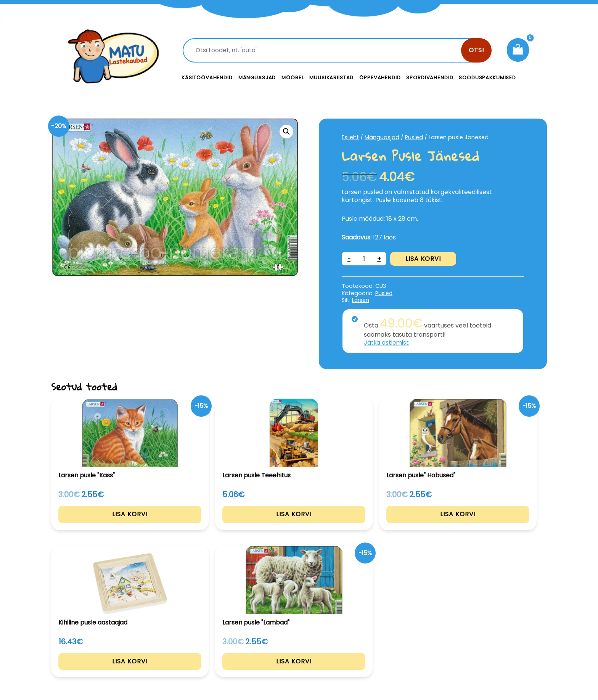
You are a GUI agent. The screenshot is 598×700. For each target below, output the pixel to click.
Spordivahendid (430, 78)
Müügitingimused (482, 648)
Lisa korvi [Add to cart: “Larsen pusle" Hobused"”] (299, 523)
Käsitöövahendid (207, 78)
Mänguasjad (257, 78)
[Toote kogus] (364, 259)
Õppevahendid (380, 78)
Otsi (476, 50)
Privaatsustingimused (489, 630)
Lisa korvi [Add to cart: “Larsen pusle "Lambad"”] (501, 523)
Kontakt (356, 630)
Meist (352, 648)
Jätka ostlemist (387, 343)
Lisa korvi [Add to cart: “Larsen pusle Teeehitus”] (199, 523)
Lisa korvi (424, 259)
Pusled (414, 137)
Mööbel (293, 78)
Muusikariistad (331, 78)
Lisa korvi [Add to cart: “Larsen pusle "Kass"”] (98, 523)
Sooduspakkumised (487, 78)
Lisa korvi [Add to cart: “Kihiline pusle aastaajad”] (400, 523)
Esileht (350, 137)
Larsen (361, 300)
